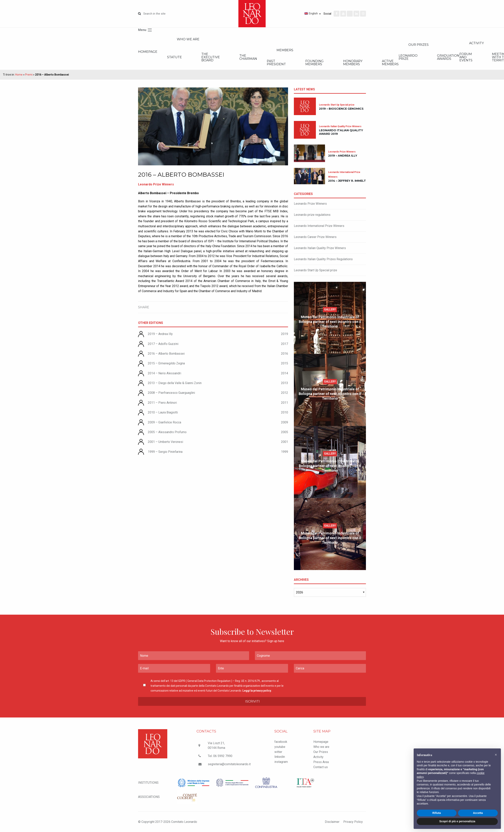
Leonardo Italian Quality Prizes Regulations (323, 259)
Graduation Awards (448, 57)
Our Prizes (419, 45)
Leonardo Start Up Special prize (315, 270)
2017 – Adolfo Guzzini (163, 344)
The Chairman (248, 57)
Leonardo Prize (408, 57)
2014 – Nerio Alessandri (164, 373)
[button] (496, 755)
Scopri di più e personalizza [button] (457, 821)
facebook (281, 742)
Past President (276, 63)
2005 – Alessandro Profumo (167, 432)
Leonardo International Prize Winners (319, 226)
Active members (390, 63)
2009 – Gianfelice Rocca (164, 422)
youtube (280, 747)
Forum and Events (466, 57)
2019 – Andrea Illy (160, 334)
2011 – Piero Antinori (162, 403)
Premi (29, 75)
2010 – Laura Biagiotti (163, 412)
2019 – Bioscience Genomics (341, 109)
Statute (174, 57)
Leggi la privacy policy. (257, 691)
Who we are (188, 39)
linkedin (280, 757)
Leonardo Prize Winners (310, 204)
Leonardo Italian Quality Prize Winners (320, 248)
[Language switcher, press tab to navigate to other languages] (299, 13)
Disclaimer (332, 822)
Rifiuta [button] (437, 813)
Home (19, 75)
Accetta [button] (478, 813)
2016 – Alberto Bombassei (166, 354)
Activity (318, 757)
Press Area (321, 762)
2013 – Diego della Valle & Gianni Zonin (175, 383)
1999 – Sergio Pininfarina (165, 452)
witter (278, 752)
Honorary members (353, 63)
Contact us (321, 767)
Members (285, 50)
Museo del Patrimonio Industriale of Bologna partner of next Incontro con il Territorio (330, 322)
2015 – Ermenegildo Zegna (166, 363)
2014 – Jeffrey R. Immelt (347, 181)
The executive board (211, 57)
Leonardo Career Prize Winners (315, 237)
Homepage (148, 52)
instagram (281, 762)
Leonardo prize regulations (312, 215)
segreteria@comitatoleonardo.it (229, 764)
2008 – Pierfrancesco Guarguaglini (171, 393)
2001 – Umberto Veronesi (165, 442)
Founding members (315, 63)
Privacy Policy (353, 822)
